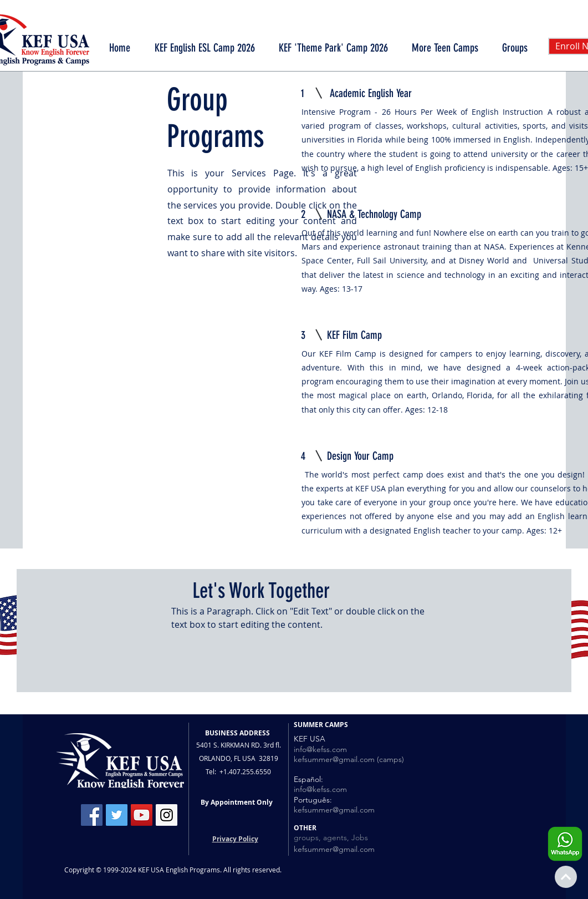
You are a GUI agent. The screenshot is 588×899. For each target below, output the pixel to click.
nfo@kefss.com (321, 789)
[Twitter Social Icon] (117, 815)
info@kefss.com (320, 749)
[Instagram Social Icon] (167, 815)
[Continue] (566, 877)
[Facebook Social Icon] (92, 815)
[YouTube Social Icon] (142, 815)
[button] (445, 48)
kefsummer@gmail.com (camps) (349, 759)
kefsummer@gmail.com (334, 810)
